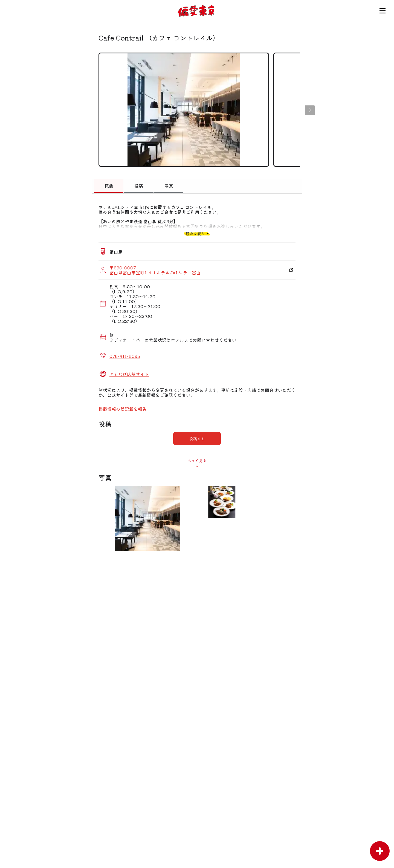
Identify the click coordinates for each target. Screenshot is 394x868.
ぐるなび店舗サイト (129, 374)
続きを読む (195, 233)
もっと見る (197, 461)
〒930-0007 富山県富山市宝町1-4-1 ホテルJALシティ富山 (155, 270)
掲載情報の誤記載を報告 (123, 409)
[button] (310, 110)
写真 (169, 186)
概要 (109, 186)
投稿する (197, 439)
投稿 (139, 186)
